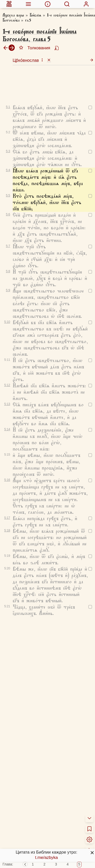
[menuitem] (9, 4)
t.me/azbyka (46, 858)
